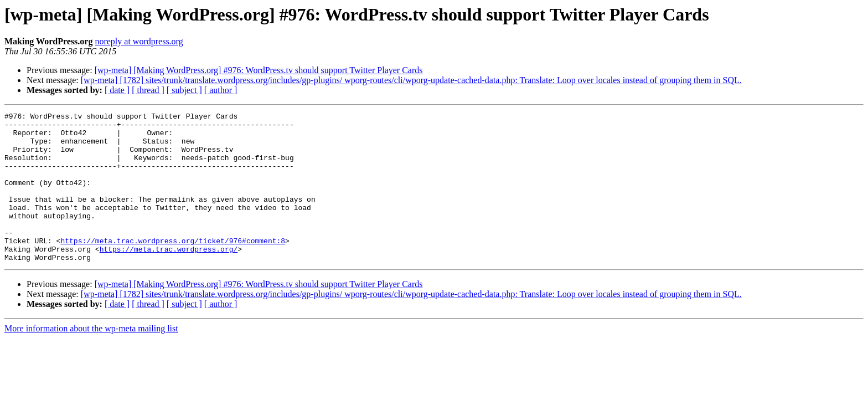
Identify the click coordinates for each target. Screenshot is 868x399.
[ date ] (117, 90)
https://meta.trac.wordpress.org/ (169, 277)
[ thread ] (148, 90)
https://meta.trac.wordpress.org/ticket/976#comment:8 (173, 267)
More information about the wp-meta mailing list (91, 358)
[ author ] (221, 90)
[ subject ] (184, 90)
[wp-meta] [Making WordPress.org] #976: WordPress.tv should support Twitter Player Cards (259, 70)
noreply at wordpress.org (139, 41)
